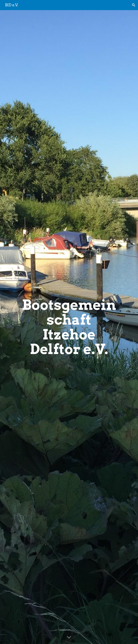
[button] (134, 5)
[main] (69, 327)
